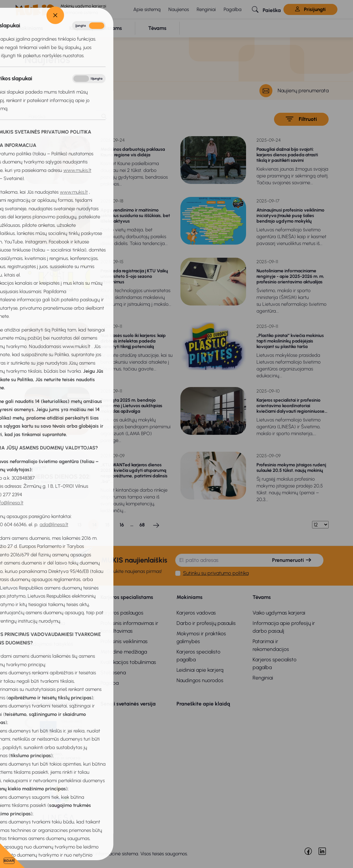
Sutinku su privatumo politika (216, 573)
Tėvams (262, 597)
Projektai (34, 665)
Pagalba (233, 9)
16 (122, 525)
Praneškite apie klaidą (203, 704)
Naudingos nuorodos (200, 680)
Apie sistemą (147, 9)
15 (108, 525)
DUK (29, 686)
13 (79, 525)
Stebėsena (113, 673)
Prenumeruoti (292, 560)
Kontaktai (35, 696)
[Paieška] (60, 117)
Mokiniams (190, 597)
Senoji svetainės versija (128, 704)
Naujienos (179, 9)
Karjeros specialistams (127, 597)
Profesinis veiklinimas (124, 641)
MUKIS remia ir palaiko (52, 704)
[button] (266, 9)
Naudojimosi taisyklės (49, 644)
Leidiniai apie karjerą (200, 670)
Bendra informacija (47, 597)
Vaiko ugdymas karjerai (279, 613)
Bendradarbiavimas (47, 654)
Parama (33, 675)
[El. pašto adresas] (218, 560)
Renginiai (206, 9)
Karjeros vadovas (196, 613)
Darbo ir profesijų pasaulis (206, 623)
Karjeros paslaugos (122, 613)
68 (142, 525)
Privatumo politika (45, 623)
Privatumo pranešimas (50, 634)
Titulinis (37, 45)
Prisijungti (310, 9)
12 (65, 525)
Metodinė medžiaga (124, 652)
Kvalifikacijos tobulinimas (128, 662)
